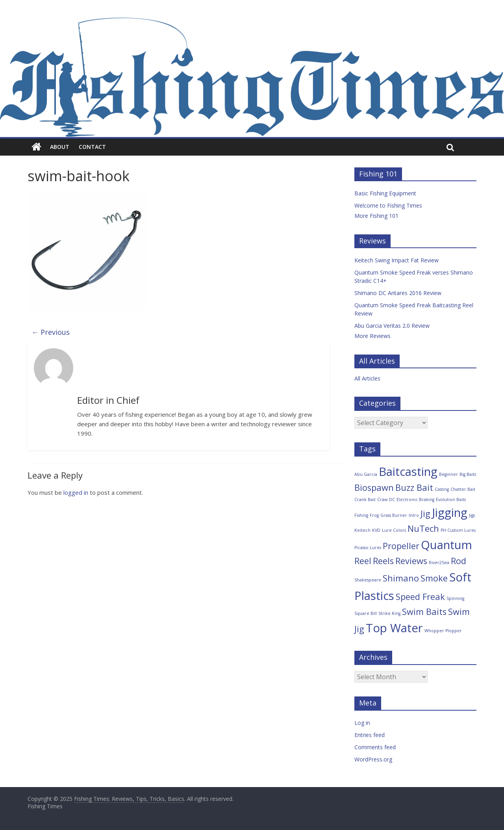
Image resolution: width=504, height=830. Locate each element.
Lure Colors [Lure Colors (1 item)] (394, 530)
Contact (92, 147)
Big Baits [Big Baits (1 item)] (468, 474)
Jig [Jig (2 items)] (425, 513)
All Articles (367, 378)
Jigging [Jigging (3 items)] (450, 512)
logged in (76, 492)
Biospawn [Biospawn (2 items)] (374, 487)
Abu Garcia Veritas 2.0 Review (392, 326)
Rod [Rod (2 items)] (459, 561)
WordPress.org (373, 759)
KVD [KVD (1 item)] (376, 530)
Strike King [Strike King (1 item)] (389, 613)
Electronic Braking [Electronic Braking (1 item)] (415, 499)
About (60, 147)
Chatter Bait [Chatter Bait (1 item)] (463, 489)
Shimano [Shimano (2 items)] (401, 578)
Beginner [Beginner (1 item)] (448, 474)
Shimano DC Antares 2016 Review (398, 293)
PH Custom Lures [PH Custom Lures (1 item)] (458, 530)
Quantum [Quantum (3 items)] (447, 545)
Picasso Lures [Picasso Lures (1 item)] (368, 548)
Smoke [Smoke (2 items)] (434, 578)
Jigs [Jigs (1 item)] (472, 515)
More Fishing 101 (376, 216)
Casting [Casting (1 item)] (442, 489)
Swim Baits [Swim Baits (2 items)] (424, 612)
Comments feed (375, 747)
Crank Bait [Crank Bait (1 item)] (365, 499)
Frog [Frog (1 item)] (374, 515)
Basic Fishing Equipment (385, 193)
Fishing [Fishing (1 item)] (361, 515)
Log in (362, 723)
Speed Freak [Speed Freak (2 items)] (420, 597)
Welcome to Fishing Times (388, 205)
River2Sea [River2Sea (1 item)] (439, 563)
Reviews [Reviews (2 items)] (411, 561)
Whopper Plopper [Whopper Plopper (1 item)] (443, 631)
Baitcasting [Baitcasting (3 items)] (408, 472)
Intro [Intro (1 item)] (414, 515)
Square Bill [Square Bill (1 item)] (366, 613)
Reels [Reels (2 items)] (383, 561)
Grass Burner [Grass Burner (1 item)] (394, 515)
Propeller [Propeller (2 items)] (401, 546)
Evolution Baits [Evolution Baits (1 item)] (451, 499)
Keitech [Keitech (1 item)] (362, 530)
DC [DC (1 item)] (392, 499)
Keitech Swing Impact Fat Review (397, 260)
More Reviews (372, 336)
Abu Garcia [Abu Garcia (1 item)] (366, 474)
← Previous (51, 332)
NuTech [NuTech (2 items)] (423, 528)
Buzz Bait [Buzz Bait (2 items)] (414, 487)
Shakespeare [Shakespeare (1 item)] (368, 580)
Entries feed (370, 735)
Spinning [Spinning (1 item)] (455, 598)
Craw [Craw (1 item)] (382, 499)
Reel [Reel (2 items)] (363, 561)
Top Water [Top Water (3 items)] (394, 628)
